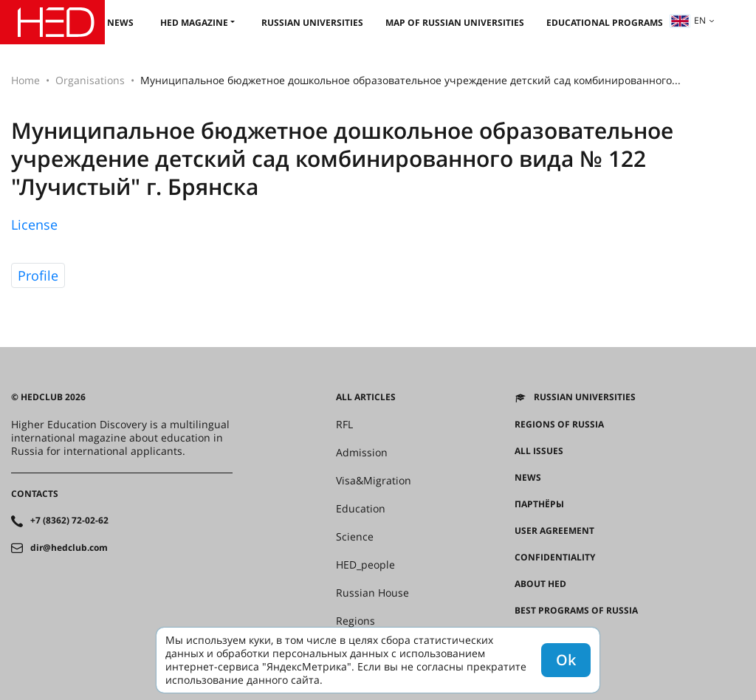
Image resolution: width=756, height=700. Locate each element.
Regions (355, 621)
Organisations (90, 80)
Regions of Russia (559, 425)
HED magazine (194, 23)
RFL (344, 425)
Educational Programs (605, 23)
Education (361, 509)
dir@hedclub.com (69, 548)
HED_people (365, 565)
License (34, 224)
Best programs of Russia (576, 611)
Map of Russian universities (455, 23)
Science (355, 537)
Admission (362, 453)
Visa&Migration (374, 481)
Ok (566, 660)
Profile (38, 275)
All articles (366, 397)
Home (25, 80)
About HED (540, 584)
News (120, 23)
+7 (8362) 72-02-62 (69, 521)
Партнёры (539, 504)
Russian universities (312, 23)
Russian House (372, 593)
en (688, 20)
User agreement (554, 531)
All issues (539, 451)
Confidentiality (555, 557)
